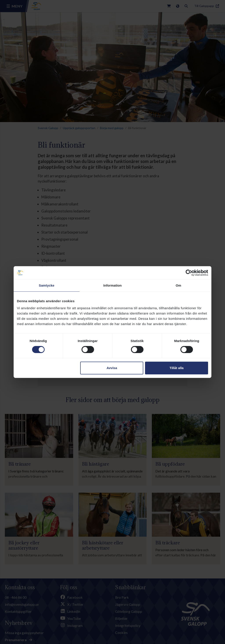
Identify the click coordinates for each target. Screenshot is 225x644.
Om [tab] (178, 285)
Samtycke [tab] (47, 285)
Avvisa (112, 368)
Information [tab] (112, 285)
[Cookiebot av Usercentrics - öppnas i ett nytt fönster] (189, 273)
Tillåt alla (176, 368)
